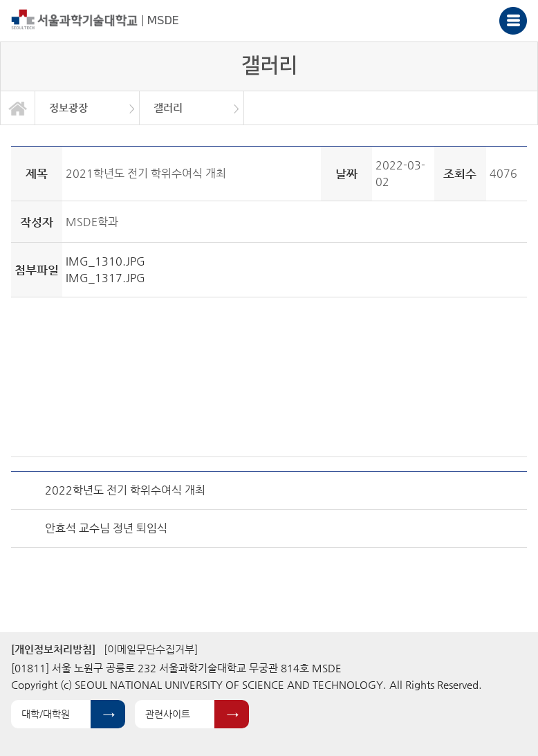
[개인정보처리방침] (53, 649)
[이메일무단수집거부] (151, 649)
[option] (87, 108)
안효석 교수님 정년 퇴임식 (106, 528)
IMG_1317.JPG (105, 278)
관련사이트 (168, 714)
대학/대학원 (46, 714)
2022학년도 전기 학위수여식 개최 (125, 490)
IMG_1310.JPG (105, 261)
